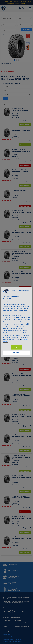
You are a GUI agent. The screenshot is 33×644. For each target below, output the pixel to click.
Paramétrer (16, 353)
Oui (16, 347)
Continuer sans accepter (20, 291)
